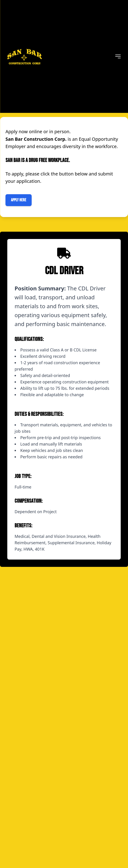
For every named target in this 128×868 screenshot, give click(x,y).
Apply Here (19, 200)
